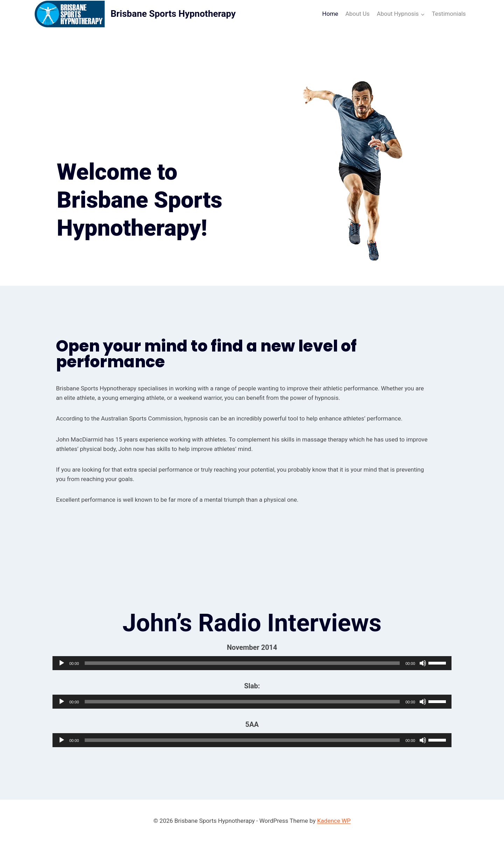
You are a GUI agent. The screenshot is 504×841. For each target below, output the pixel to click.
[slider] (242, 662)
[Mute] (423, 662)
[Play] (62, 662)
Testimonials (449, 14)
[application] (252, 662)
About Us (358, 14)
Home (330, 14)
